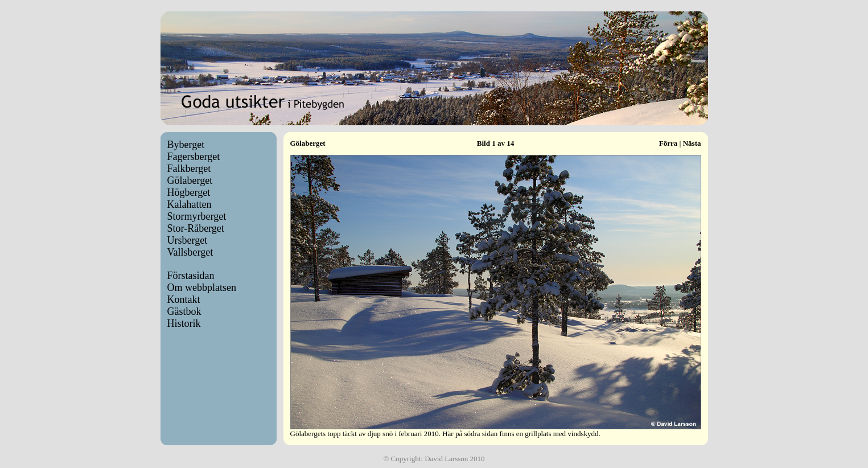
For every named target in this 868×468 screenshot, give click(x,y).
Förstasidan (191, 276)
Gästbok (184, 311)
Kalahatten (190, 204)
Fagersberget (194, 157)
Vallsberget (190, 252)
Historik (184, 323)
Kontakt (184, 299)
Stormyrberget (197, 216)
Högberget (189, 192)
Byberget (186, 145)
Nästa (692, 143)
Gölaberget (190, 180)
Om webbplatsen (202, 288)
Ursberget (188, 240)
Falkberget (189, 169)
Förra (668, 143)
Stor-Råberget (196, 228)
